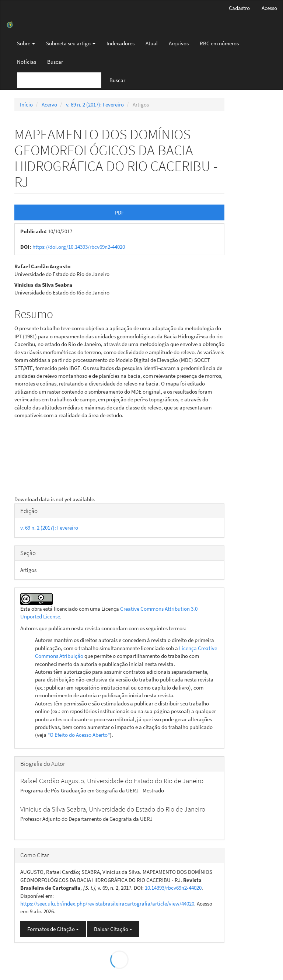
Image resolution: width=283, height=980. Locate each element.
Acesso (269, 8)
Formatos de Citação (53, 929)
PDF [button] (119, 212)
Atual (152, 43)
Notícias (27, 62)
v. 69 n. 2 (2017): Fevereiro (95, 104)
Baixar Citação (113, 929)
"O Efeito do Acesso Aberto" (79, 735)
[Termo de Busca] (59, 80)
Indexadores (120, 43)
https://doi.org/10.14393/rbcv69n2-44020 (79, 247)
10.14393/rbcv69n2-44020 (173, 888)
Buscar (55, 62)
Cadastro (239, 8)
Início (26, 104)
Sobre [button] (26, 43)
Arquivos (179, 43)
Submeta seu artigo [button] (71, 43)
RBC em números (219, 43)
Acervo (49, 104)
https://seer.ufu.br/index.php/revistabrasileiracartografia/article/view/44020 (107, 904)
